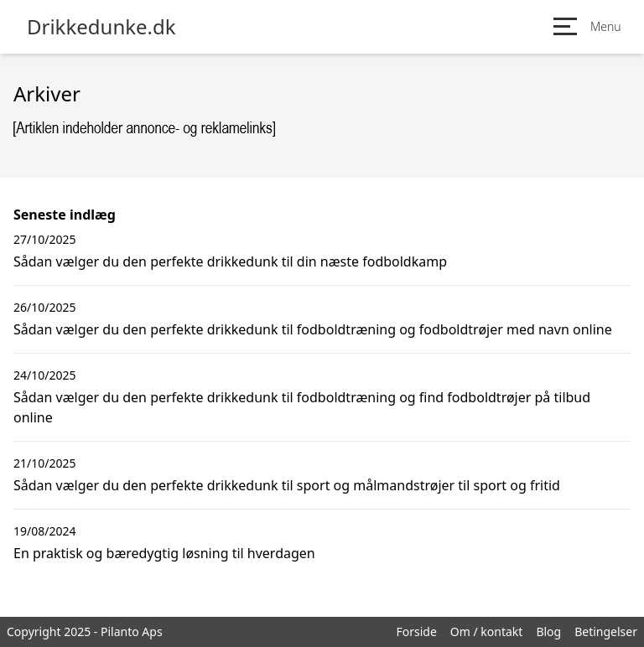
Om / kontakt (487, 631)
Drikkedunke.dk (101, 27)
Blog (548, 631)
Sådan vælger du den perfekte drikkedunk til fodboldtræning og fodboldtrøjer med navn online (313, 329)
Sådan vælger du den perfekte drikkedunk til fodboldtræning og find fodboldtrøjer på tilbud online (302, 407)
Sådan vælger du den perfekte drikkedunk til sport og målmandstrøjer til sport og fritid (287, 485)
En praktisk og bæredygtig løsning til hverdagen (164, 553)
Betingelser (606, 631)
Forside (416, 631)
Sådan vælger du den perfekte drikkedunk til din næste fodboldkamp (230, 261)
